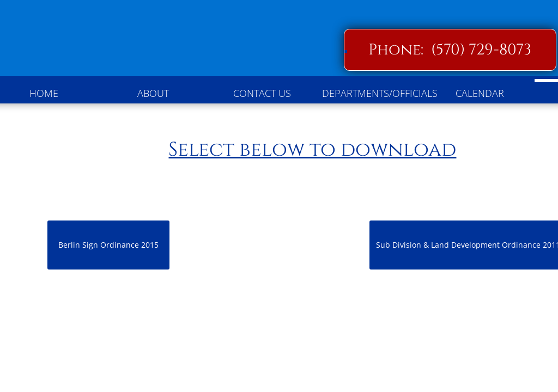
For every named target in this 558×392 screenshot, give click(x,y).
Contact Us (262, 93)
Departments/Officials (374, 93)
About (153, 93)
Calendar (480, 93)
